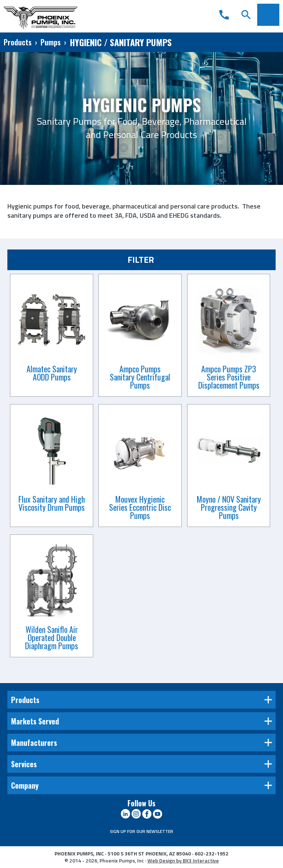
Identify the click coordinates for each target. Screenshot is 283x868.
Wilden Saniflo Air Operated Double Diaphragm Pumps (52, 637)
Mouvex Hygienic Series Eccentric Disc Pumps (140, 507)
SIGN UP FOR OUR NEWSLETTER (141, 831)
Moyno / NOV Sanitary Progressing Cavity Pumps (229, 507)
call (224, 15)
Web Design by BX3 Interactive (183, 860)
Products (18, 42)
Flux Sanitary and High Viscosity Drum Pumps (52, 503)
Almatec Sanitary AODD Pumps (52, 373)
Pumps (51, 42)
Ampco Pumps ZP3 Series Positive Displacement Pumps (229, 377)
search (246, 15)
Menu (268, 15)
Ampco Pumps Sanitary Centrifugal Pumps (140, 377)
